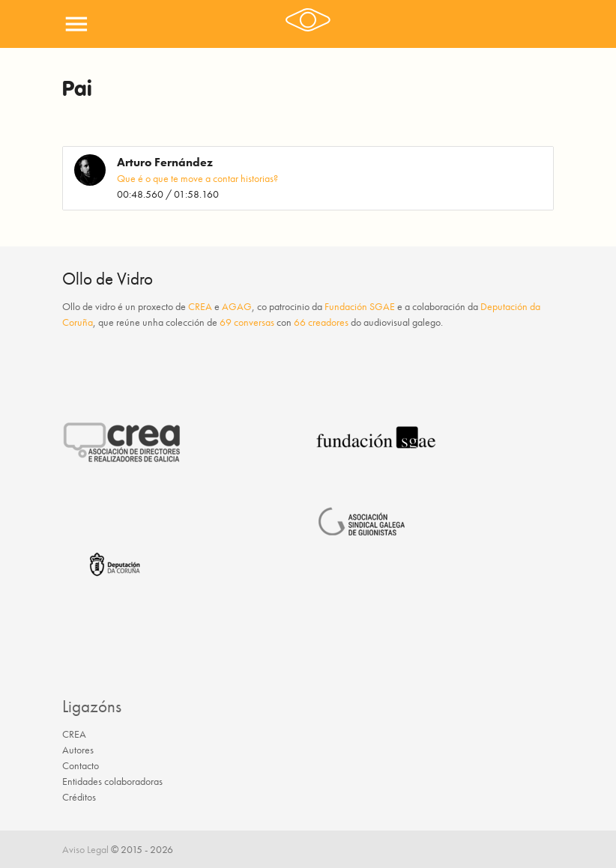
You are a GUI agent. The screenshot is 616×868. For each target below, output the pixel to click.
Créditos (79, 797)
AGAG (237, 306)
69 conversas (247, 322)
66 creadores (321, 322)
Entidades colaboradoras (112, 781)
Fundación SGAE (360, 306)
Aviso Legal (85, 849)
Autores (78, 750)
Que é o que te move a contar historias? (197, 178)
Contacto (81, 765)
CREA (200, 306)
